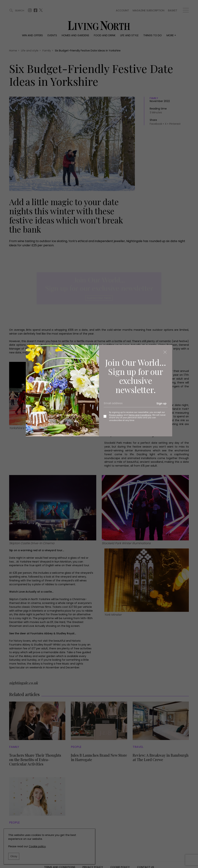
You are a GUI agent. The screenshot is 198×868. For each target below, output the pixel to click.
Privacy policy (116, 415)
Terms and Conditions (140, 415)
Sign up (161, 403)
